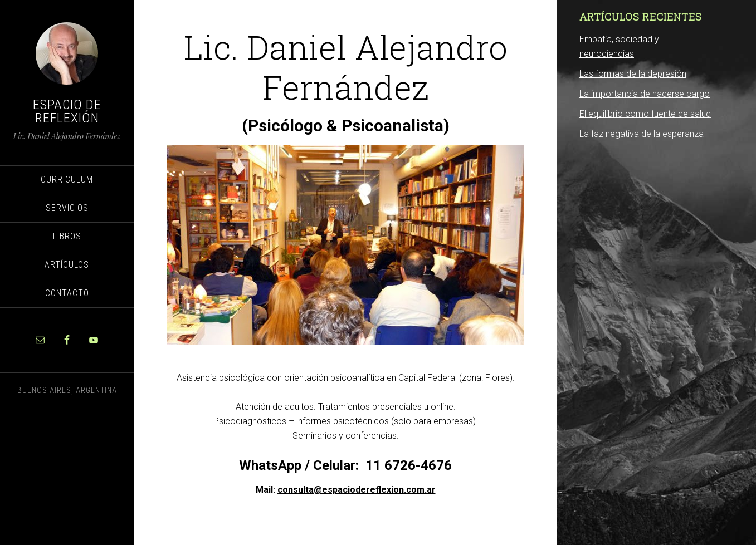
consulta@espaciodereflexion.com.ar (357, 490)
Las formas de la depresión (633, 74)
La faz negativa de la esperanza (642, 134)
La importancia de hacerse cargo (645, 94)
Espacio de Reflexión (67, 111)
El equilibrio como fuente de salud (645, 114)
